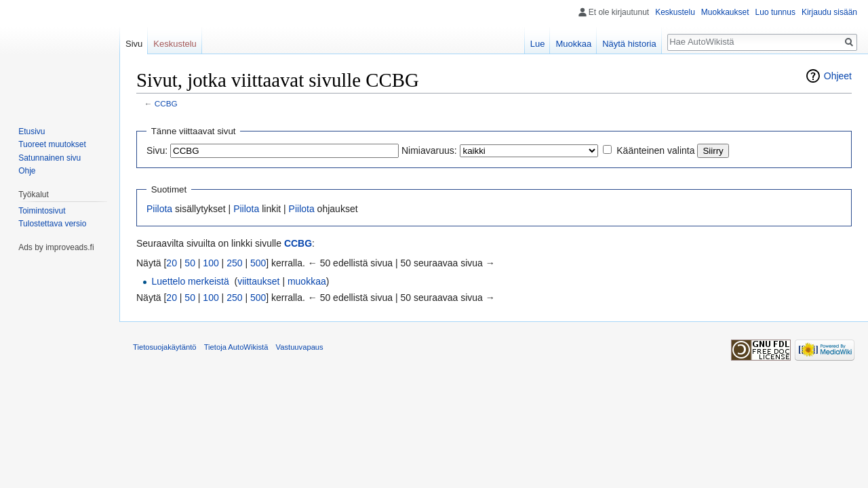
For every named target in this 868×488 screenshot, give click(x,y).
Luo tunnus (775, 12)
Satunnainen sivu (50, 158)
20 (172, 263)
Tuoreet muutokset (52, 144)
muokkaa (307, 281)
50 (190, 263)
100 (211, 263)
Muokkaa (573, 44)
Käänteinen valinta (655, 150)
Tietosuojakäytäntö (165, 347)
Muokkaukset (725, 12)
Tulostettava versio (52, 224)
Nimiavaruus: (429, 150)
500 (258, 263)
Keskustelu (675, 12)
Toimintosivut (42, 211)
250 (234, 263)
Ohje (27, 171)
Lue (538, 44)
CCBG (166, 103)
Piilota (159, 209)
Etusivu (32, 131)
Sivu (134, 44)
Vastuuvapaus (300, 347)
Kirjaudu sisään (829, 12)
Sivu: (157, 150)
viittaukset (258, 281)
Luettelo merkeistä (190, 281)
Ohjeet (838, 76)
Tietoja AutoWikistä (236, 347)
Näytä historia (629, 44)
